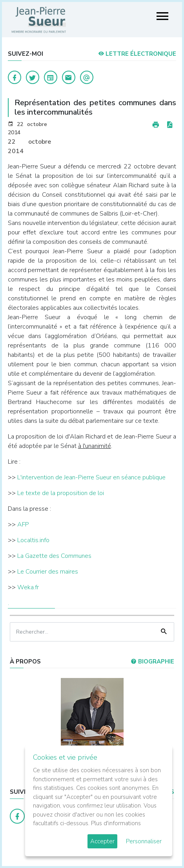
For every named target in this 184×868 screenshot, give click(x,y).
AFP (23, 524)
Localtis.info (33, 540)
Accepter (102, 841)
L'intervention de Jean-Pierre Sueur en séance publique (91, 477)
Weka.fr (28, 587)
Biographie (152, 662)
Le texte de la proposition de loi (61, 493)
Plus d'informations (116, 823)
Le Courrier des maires (47, 572)
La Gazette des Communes (54, 556)
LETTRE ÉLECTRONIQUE (137, 54)
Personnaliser (144, 841)
